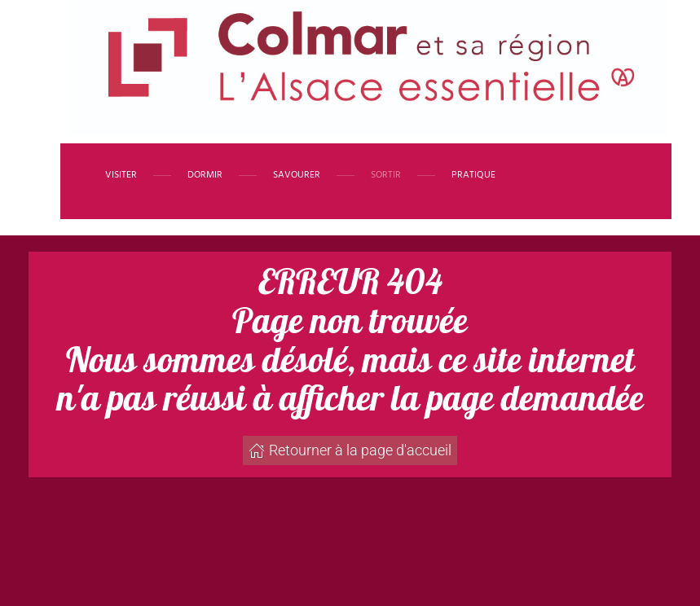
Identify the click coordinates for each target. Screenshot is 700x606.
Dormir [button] (205, 175)
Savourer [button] (297, 175)
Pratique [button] (473, 175)
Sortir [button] (386, 175)
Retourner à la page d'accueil (350, 450)
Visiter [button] (121, 175)
